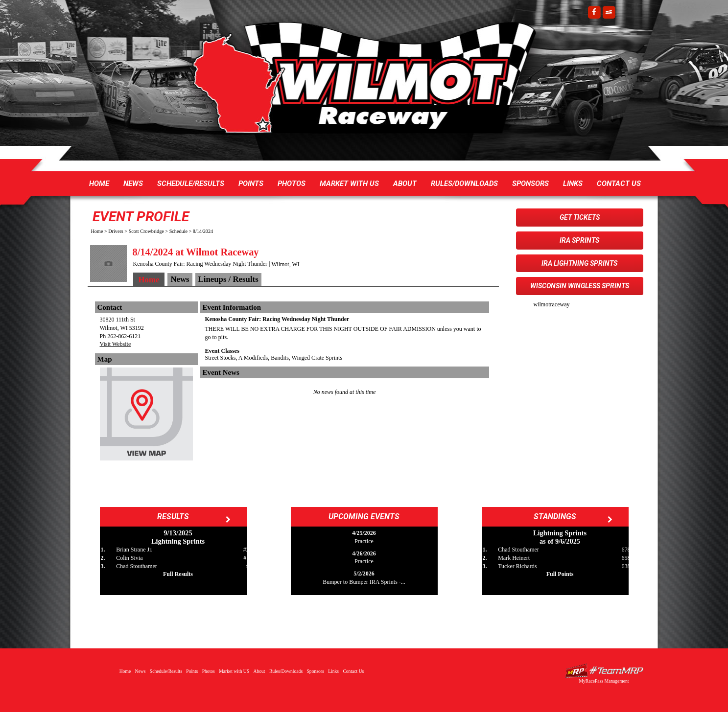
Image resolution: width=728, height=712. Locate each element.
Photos (292, 184)
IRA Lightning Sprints (579, 263)
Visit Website (116, 344)
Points (251, 184)
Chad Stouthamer (137, 566)
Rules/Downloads (464, 184)
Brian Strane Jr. (134, 550)
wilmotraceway (552, 304)
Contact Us (619, 184)
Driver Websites (604, 671)
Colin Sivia (129, 558)
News (133, 184)
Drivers (116, 231)
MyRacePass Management (604, 681)
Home (99, 184)
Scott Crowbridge (146, 231)
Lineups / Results (228, 279)
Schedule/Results (191, 184)
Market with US (349, 184)
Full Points (560, 574)
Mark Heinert (514, 558)
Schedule (178, 231)
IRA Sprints (579, 240)
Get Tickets (580, 217)
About (405, 184)
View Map (146, 416)
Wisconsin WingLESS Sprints (580, 286)
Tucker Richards (517, 566)
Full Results (178, 574)
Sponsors (530, 184)
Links (573, 184)
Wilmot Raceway (354, 83)
